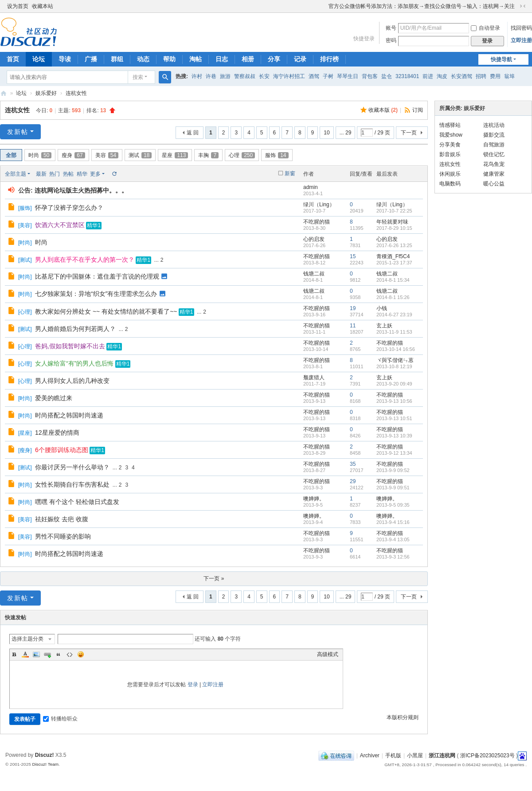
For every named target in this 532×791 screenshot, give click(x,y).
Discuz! (45, 755)
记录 (300, 59)
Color (25, 654)
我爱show (451, 135)
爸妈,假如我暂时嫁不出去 (70, 346)
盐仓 (387, 76)
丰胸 (208, 155)
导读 (65, 59)
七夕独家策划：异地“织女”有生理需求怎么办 (96, 294)
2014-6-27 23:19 (394, 315)
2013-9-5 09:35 (393, 505)
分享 (274, 59)
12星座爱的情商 (57, 433)
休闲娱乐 (450, 174)
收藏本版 (383, 110)
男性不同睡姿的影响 (63, 536)
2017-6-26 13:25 (394, 245)
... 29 (346, 133)
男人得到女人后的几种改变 (72, 381)
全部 (11, 155)
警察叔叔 (245, 76)
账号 (391, 28)
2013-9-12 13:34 (394, 453)
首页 (13, 59)
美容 (107, 155)
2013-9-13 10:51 (394, 418)
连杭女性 (76, 93)
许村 (197, 76)
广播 (91, 59)
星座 (175, 155)
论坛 (39, 59)
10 (327, 133)
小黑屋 (415, 756)
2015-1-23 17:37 (394, 263)
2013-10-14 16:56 (396, 349)
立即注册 (521, 40)
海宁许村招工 (289, 76)
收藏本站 (43, 6)
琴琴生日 (348, 76)
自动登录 (485, 28)
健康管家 (494, 174)
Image (36, 654)
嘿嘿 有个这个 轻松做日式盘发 (77, 502)
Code (70, 654)
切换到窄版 (523, 6)
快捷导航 (501, 59)
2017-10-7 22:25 (394, 211)
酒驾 (314, 76)
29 (353, 481)
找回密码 (521, 28)
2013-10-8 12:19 (394, 366)
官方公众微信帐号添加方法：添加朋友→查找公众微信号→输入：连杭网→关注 (422, 6)
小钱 (382, 308)
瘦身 (73, 155)
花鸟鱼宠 (494, 164)
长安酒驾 (462, 76)
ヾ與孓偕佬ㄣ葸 (395, 360)
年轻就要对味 (392, 222)
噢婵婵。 (314, 499)
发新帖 (18, 132)
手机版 (393, 756)
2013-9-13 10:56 (394, 401)
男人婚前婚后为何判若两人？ (75, 329)
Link (47, 654)
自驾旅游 (494, 145)
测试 (140, 155)
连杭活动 (494, 125)
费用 (495, 76)
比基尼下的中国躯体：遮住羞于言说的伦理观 (97, 276)
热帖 (68, 174)
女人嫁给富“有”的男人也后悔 (74, 363)
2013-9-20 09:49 (394, 384)
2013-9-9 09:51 (393, 488)
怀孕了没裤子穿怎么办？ (69, 208)
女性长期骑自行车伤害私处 (72, 484)
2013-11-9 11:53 (394, 332)
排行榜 (329, 59)
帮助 (169, 59)
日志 (222, 59)
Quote (59, 654)
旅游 (225, 76)
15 (353, 256)
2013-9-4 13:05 (393, 539)
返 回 (193, 133)
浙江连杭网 (4, 93)
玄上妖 (384, 326)
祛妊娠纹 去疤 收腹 (62, 519)
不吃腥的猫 (317, 222)
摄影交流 (494, 135)
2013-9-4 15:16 (393, 522)
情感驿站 (450, 125)
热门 (55, 174)
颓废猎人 (314, 378)
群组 (117, 59)
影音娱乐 (450, 154)
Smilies (81, 654)
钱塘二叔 (314, 274)
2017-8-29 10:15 (394, 228)
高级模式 (328, 654)
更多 (95, 174)
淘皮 (442, 76)
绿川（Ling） (319, 205)
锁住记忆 (494, 154)
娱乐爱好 (46, 93)
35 (353, 464)
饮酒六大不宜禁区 (60, 225)
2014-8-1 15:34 (393, 280)
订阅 (418, 110)
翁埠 (509, 76)
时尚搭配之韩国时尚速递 (69, 415)
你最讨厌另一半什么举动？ (72, 467)
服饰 (277, 155)
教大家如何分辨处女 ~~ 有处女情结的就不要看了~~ (106, 311)
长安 (264, 76)
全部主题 (16, 174)
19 (353, 308)
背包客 (370, 76)
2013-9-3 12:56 (393, 557)
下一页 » (214, 578)
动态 (143, 59)
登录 (193, 685)
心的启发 (314, 239)
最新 (41, 174)
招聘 (481, 76)
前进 (428, 76)
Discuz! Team (45, 764)
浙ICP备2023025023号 (487, 756)
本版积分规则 (403, 717)
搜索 (138, 77)
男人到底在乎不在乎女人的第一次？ (85, 260)
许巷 (211, 76)
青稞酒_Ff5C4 (393, 256)
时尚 (40, 155)
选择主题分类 (27, 639)
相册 (248, 59)
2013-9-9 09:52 (393, 470)
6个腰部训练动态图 (62, 450)
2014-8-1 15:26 (393, 297)
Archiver (370, 756)
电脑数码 (450, 184)
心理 (242, 155)
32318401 (407, 76)
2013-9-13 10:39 (394, 436)
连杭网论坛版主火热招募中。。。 (81, 190)
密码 (391, 40)
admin (311, 187)
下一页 (409, 133)
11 (353, 326)
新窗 (290, 173)
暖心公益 (494, 184)
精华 (82, 174)
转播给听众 (60, 719)
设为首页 (18, 6)
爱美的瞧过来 (54, 398)
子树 (328, 76)
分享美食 (450, 145)
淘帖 (196, 59)
